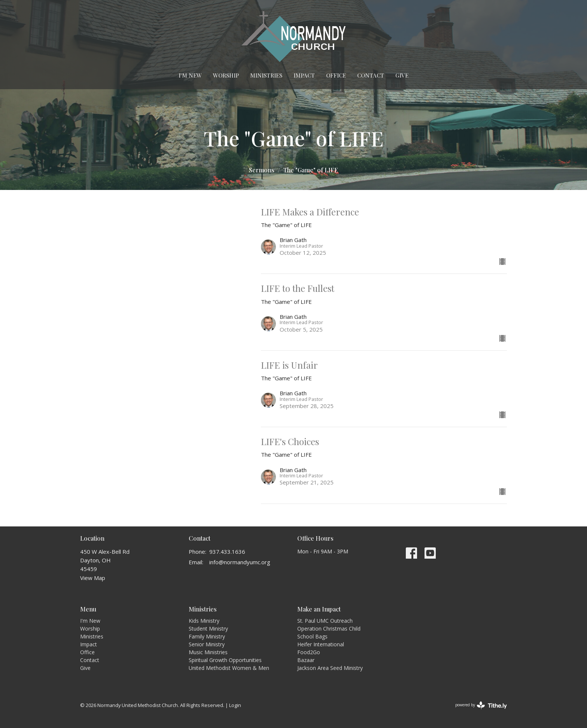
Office (336, 75)
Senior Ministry (207, 644)
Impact (304, 75)
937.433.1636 (227, 552)
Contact (371, 75)
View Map (93, 578)
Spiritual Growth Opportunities (225, 660)
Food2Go (309, 652)
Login (235, 705)
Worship (226, 75)
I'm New (190, 75)
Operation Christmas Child (329, 629)
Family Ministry (207, 636)
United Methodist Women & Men (229, 668)
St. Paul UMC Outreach (325, 621)
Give (402, 75)
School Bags (312, 636)
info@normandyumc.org (240, 562)
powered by (481, 705)
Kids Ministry (204, 621)
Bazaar (306, 660)
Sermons (262, 170)
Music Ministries (208, 652)
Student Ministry (208, 629)
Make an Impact (319, 609)
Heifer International (321, 644)
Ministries (266, 75)
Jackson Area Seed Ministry (330, 668)
